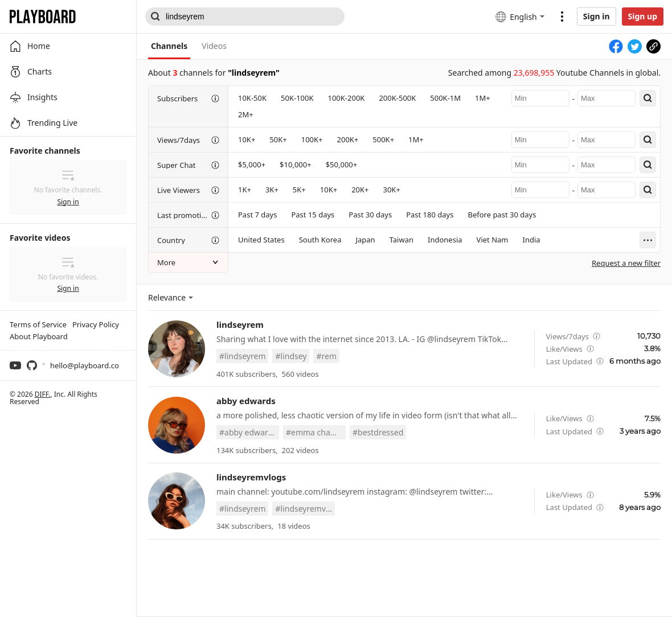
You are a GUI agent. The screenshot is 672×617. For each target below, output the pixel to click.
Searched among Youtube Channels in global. (554, 73)
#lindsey (291, 356)
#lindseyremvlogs (305, 509)
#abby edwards (248, 432)
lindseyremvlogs (251, 477)
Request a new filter (626, 263)
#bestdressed (378, 432)
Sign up (643, 16)
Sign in (597, 16)
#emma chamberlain (316, 432)
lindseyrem (240, 324)
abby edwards (246, 401)
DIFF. (43, 394)
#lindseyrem (242, 356)
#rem (326, 356)
